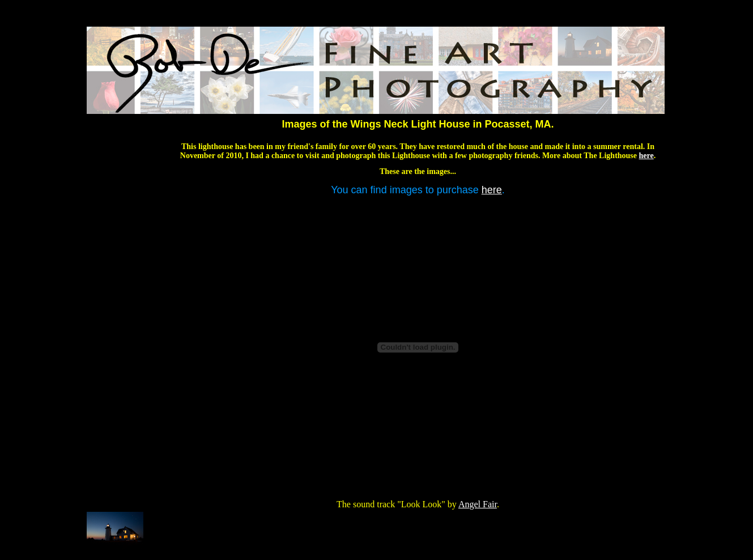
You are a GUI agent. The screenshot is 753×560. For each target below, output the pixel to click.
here (646, 156)
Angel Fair (478, 504)
